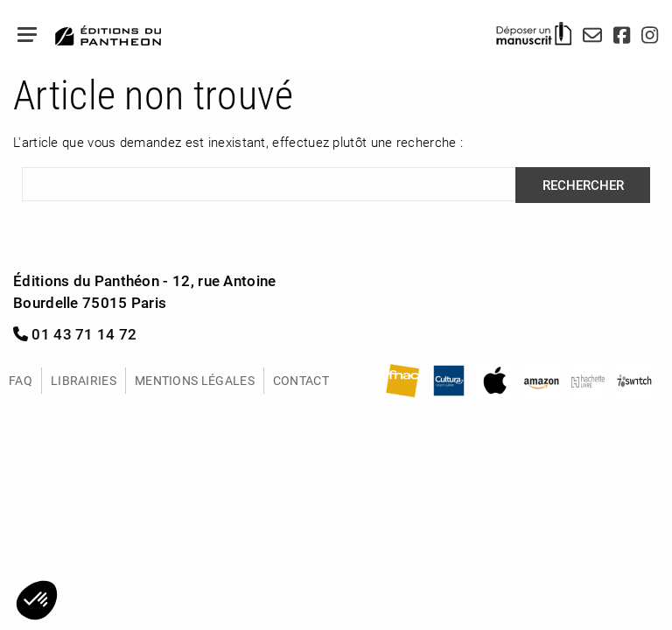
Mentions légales (195, 380)
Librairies (84, 380)
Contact (301, 380)
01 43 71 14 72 (75, 334)
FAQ (21, 380)
